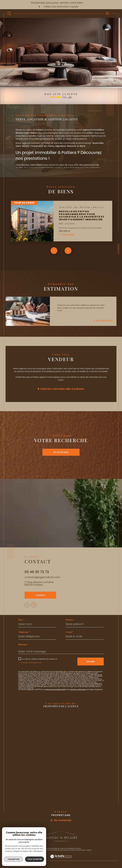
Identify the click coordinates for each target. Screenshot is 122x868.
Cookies (89, 851)
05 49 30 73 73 (37, 572)
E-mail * (69, 633)
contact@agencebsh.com (42, 577)
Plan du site (46, 851)
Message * (23, 645)
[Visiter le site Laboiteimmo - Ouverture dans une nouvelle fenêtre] (61, 860)
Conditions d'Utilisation (78, 690)
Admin (65, 851)
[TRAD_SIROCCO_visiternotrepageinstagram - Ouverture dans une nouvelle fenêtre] (35, 605)
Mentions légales (57, 851)
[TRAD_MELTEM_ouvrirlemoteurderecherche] (9, 13)
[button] (68, 251)
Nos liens (71, 851)
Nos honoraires (36, 851)
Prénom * (70, 621)
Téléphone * (24, 633)
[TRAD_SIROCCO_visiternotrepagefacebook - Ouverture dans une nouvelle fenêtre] (27, 605)
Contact (118, 249)
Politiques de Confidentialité (55, 690)
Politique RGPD (80, 851)
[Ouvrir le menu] (107, 14)
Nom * (21, 621)
